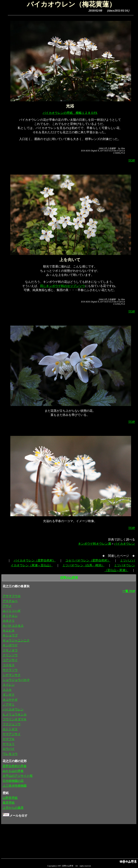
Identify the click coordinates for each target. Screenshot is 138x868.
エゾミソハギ (12, 611)
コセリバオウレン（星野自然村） (88, 560)
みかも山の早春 (13, 771)
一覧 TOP (129, 591)
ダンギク (9, 695)
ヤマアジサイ (12, 734)
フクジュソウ (12, 724)
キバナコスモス (13, 626)
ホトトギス (10, 729)
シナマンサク (12, 675)
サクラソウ (10, 670)
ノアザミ (9, 705)
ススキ (7, 690)
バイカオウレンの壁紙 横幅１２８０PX (70, 113)
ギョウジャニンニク (16, 640)
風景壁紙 (9, 803)
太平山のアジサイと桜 (18, 776)
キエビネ (9, 631)
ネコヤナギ (10, 700)
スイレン (9, 685)
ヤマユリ (9, 744)
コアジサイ (10, 660)
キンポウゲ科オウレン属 (95, 544)
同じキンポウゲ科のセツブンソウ (63, 286)
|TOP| (132, 160)
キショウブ (10, 635)
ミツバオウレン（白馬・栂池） (83, 565)
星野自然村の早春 (15, 766)
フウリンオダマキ (15, 719)
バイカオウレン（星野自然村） (35, 560)
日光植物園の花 (13, 781)
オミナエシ (10, 616)
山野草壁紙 (10, 798)
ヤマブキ (9, 739)
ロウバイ (9, 749)
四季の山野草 (69, 578)
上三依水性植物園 (15, 786)
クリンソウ (10, 655)
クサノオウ (10, 650)
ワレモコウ (10, 754)
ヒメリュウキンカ (15, 714)
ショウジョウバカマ (16, 680)
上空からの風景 (13, 808)
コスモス (9, 665)
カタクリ (9, 621)
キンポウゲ (10, 645)
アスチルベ (10, 601)
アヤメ (7, 606)
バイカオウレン (125, 544)
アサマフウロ (12, 596)
